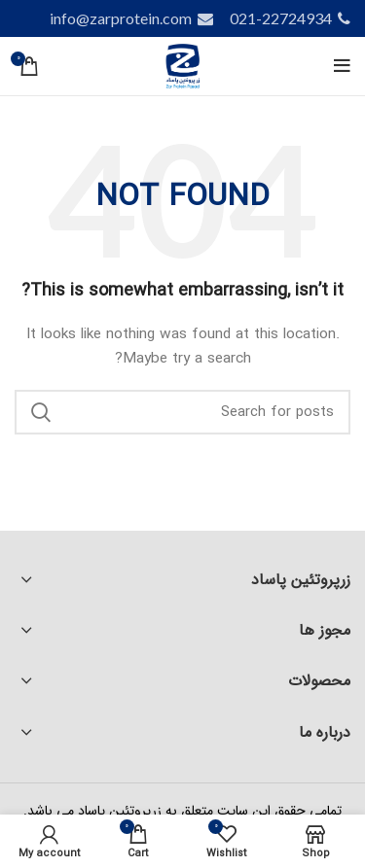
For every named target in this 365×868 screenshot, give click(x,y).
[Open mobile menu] (342, 66)
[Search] (182, 412)
